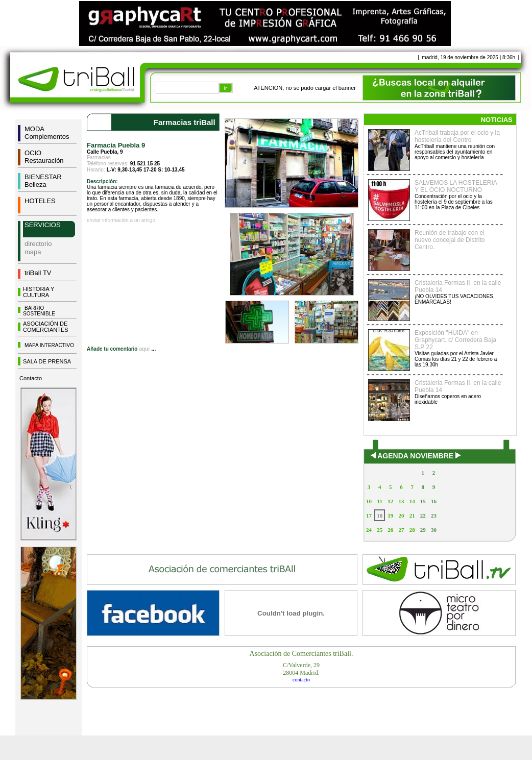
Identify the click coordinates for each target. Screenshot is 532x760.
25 (380, 530)
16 (434, 501)
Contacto (31, 378)
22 (423, 516)
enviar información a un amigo (121, 220)
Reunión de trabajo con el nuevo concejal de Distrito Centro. (450, 240)
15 (423, 501)
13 (401, 501)
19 (390, 516)
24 (369, 530)
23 (434, 516)
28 (412, 530)
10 (369, 501)
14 (412, 501)
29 (423, 530)
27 (401, 530)
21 (412, 516)
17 (369, 516)
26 (390, 530)
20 (401, 516)
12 (390, 501)
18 (380, 516)
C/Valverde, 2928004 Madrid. (301, 669)
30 (434, 530)
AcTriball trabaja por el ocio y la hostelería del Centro (457, 136)
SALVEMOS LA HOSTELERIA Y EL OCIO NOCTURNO (456, 186)
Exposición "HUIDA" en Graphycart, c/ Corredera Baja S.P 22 (455, 340)
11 (380, 501)
